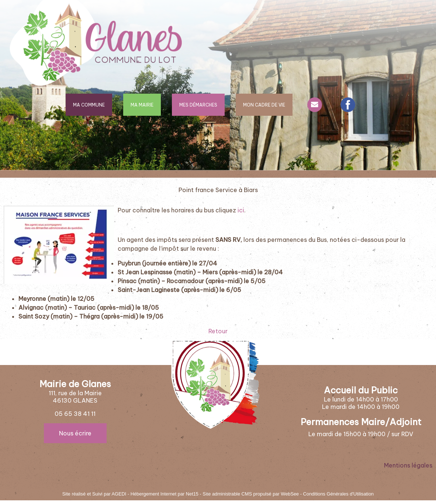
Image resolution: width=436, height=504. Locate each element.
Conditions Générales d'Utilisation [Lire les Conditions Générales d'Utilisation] (339, 494)
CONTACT (315, 105)
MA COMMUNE (89, 105)
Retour (218, 331)
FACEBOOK (348, 105)
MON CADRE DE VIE (264, 105)
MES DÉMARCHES (198, 105)
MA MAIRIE (142, 105)
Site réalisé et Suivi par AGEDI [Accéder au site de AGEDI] (94, 494)
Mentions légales (408, 465)
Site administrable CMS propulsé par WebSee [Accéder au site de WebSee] (251, 494)
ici (241, 210)
